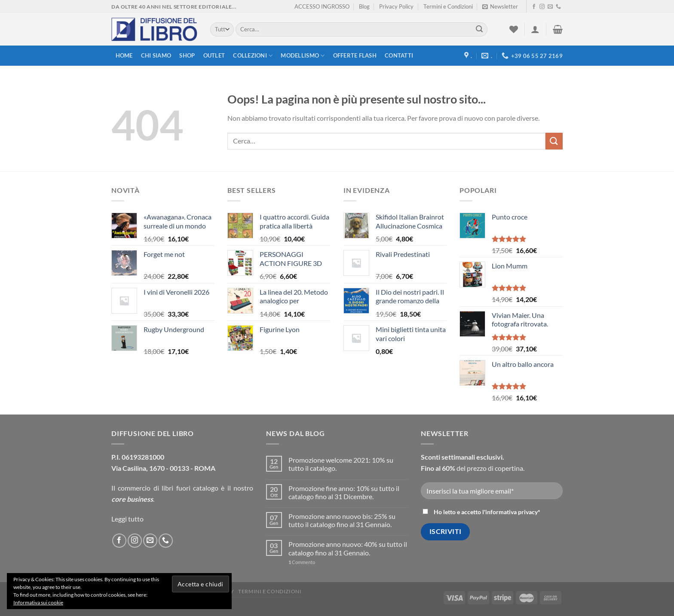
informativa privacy (512, 512)
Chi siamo (156, 55)
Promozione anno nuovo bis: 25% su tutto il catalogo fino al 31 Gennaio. (342, 520)
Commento (302, 562)
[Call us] (558, 7)
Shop (187, 55)
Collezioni (253, 56)
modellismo (303, 56)
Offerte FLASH (355, 55)
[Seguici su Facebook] (534, 7)
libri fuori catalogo (190, 488)
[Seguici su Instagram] (542, 7)
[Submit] (479, 30)
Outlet (214, 55)
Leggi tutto (127, 519)
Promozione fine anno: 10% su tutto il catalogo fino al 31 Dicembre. (344, 492)
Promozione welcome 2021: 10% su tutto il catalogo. (341, 464)
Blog (364, 6)
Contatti (399, 55)
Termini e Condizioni (448, 6)
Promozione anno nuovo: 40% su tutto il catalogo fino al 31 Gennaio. (348, 548)
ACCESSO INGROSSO (322, 6)
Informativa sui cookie (38, 602)
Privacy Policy (396, 6)
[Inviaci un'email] (550, 7)
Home (124, 55)
